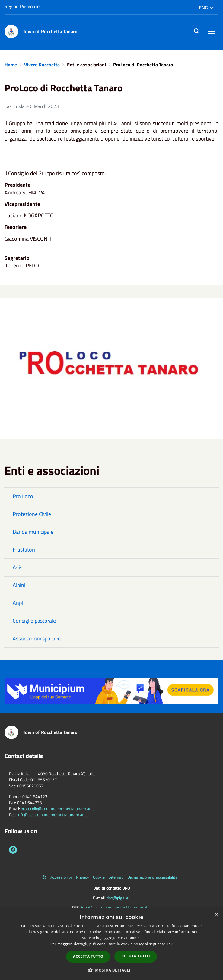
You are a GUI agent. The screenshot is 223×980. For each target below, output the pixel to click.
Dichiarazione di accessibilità (152, 877)
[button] (112, 970)
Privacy (83, 877)
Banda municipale (33, 532)
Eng (206, 8)
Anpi (18, 603)
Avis (18, 567)
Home (11, 65)
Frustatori (24, 550)
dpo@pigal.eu (118, 898)
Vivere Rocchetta (43, 65)
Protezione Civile (32, 514)
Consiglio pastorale (34, 621)
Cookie (99, 877)
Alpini (19, 585)
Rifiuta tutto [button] (136, 956)
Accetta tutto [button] (88, 956)
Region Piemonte (22, 6)
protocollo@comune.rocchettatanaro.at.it (57, 809)
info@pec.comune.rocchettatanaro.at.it (52, 815)
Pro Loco (23, 496)
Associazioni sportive (37, 639)
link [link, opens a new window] (169, 944)
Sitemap (116, 877)
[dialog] (111, 944)
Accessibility (61, 877)
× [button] (216, 915)
